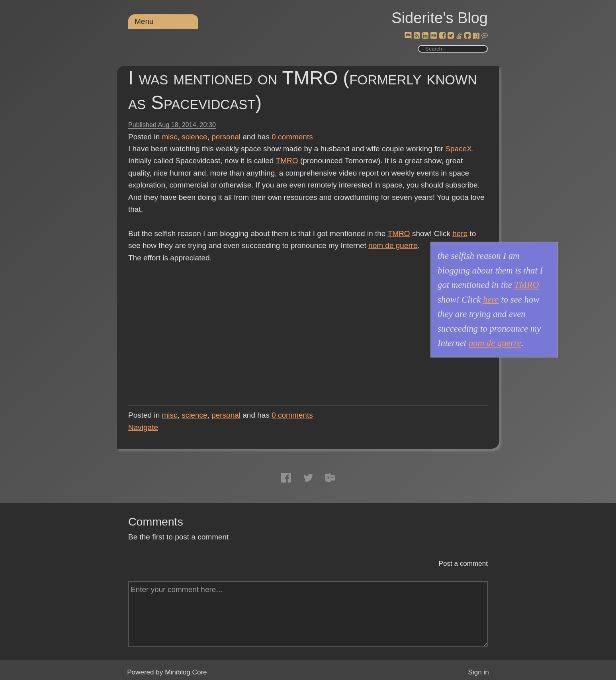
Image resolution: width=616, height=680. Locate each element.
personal (226, 137)
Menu (144, 21)
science (194, 137)
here (460, 234)
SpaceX (459, 149)
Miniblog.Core (186, 672)
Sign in (479, 672)
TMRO (287, 161)
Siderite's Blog (440, 18)
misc (170, 137)
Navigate (143, 427)
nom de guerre (393, 245)
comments (292, 137)
